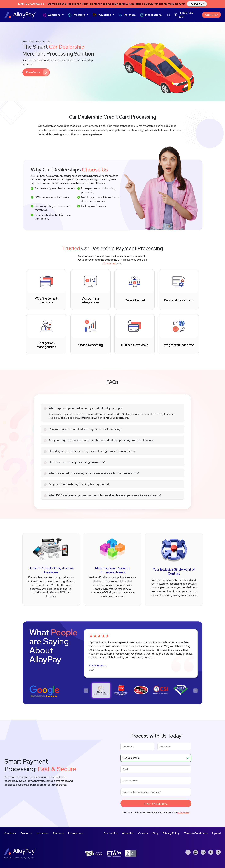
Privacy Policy (183, 812)
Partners (130, 15)
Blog (155, 833)
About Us (128, 833)
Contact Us (111, 833)
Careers (143, 833)
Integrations (153, 15)
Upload (217, 833)
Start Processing (156, 804)
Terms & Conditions (196, 833)
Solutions (54, 15)
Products (79, 15)
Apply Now (211, 15)
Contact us (109, 264)
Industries (104, 15)
